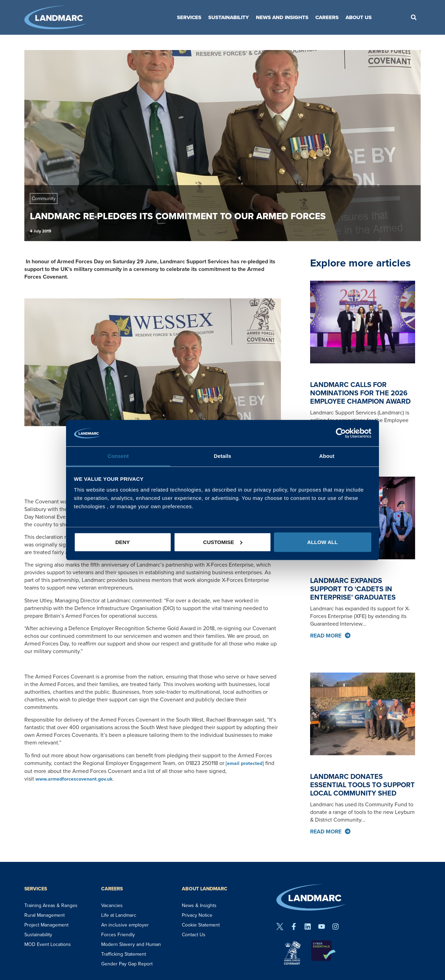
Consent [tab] (118, 456)
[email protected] (245, 763)
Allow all (323, 542)
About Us (359, 17)
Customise (223, 542)
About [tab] (327, 456)
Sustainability (229, 17)
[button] (414, 17)
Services (189, 17)
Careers (327, 17)
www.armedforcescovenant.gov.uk (74, 779)
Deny (123, 542)
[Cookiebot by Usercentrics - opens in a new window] (341, 433)
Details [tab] (222, 456)
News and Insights (282, 17)
